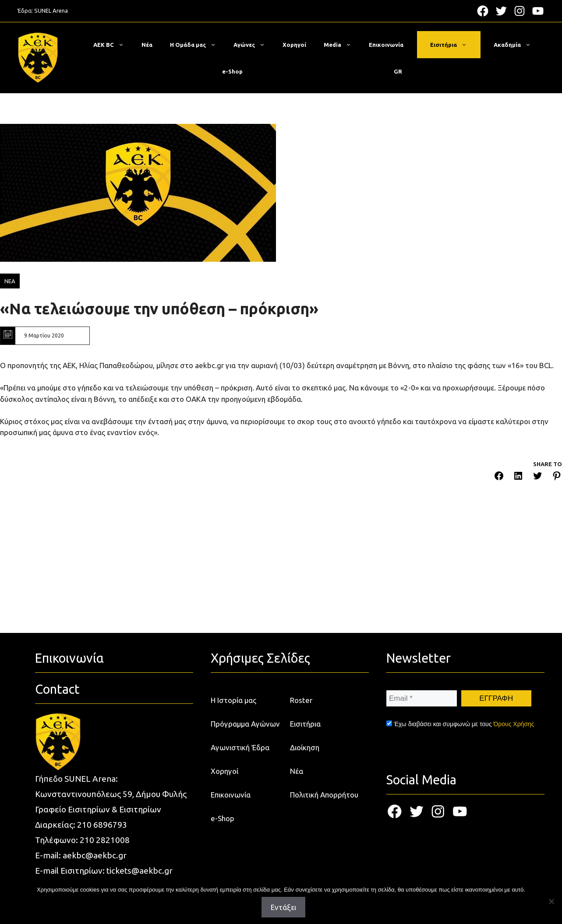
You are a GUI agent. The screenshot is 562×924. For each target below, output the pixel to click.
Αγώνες (254, 45)
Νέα (147, 45)
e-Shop (232, 71)
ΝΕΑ (10, 281)
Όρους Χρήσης (514, 724)
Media (342, 45)
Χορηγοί (294, 45)
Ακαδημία (517, 45)
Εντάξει (283, 907)
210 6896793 (102, 825)
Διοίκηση (305, 747)
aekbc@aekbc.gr (95, 855)
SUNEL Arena (51, 11)
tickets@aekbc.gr (140, 871)
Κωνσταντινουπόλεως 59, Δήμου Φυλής (111, 794)
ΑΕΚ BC (113, 45)
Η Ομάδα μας (197, 45)
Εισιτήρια (453, 45)
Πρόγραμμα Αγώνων (245, 724)
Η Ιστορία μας (233, 700)
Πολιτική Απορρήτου (324, 795)
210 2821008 (105, 840)
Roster (301, 700)
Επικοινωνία (386, 45)
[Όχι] (551, 901)
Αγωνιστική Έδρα (240, 747)
